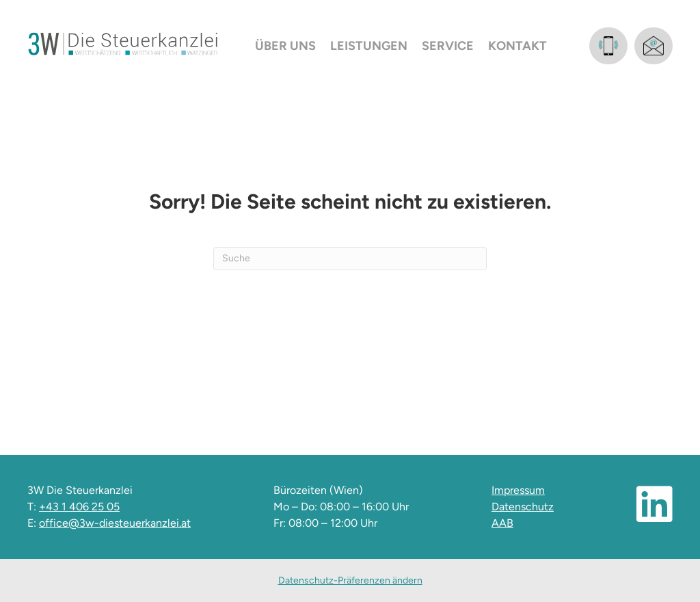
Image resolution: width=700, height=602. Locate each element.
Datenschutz (523, 507)
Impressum (518, 490)
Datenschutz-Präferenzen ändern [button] (350, 580)
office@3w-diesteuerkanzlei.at (115, 523)
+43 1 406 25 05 (79, 507)
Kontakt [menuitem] (517, 46)
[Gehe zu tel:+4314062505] (608, 46)
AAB (502, 523)
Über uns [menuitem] (285, 46)
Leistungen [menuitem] (369, 46)
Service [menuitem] (448, 46)
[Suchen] (350, 259)
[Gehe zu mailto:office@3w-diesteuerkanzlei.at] (654, 46)
